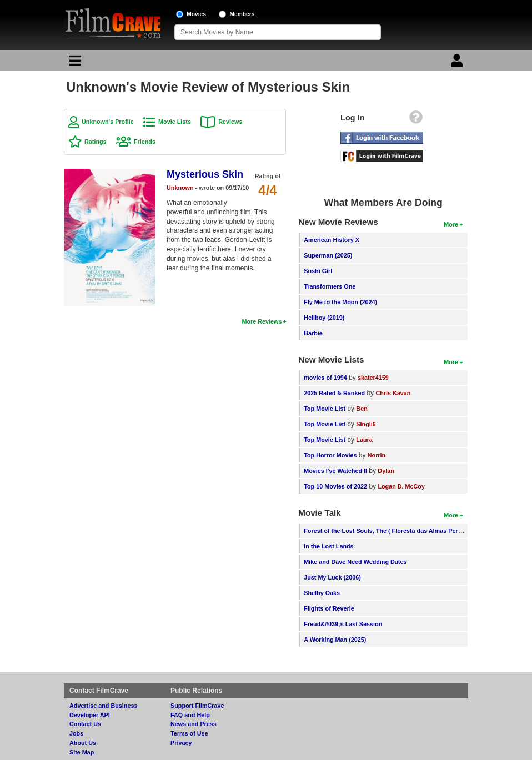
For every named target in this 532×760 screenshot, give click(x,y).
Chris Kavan (393, 393)
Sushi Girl (318, 271)
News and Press (194, 724)
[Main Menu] (74, 63)
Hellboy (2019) (324, 318)
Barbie (313, 333)
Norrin (377, 455)
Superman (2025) (328, 255)
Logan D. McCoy (401, 486)
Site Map (82, 752)
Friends (145, 142)
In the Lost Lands (328, 546)
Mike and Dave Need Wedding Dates (355, 562)
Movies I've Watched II (335, 471)
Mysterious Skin (205, 174)
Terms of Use (189, 733)
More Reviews (262, 321)
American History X (332, 240)
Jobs (76, 733)
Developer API (90, 715)
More (451, 224)
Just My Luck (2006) (332, 577)
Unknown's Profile (108, 122)
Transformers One (330, 286)
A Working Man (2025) (335, 640)
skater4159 (373, 378)
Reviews (230, 122)
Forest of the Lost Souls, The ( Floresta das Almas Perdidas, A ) (394, 531)
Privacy (181, 743)
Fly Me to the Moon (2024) (340, 302)
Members (242, 14)
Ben (362, 409)
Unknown (180, 188)
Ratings (96, 142)
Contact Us (85, 724)
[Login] (458, 63)
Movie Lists (175, 122)
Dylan (386, 471)
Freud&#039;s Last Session (343, 624)
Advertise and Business (103, 706)
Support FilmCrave (197, 706)
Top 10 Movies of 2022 (335, 486)
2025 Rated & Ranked (334, 393)
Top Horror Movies (330, 455)
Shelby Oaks (322, 593)
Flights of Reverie (329, 608)
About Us (83, 743)
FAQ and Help (190, 715)
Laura (364, 440)
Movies (196, 14)
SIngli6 (366, 424)
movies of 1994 (325, 378)
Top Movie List (325, 409)
